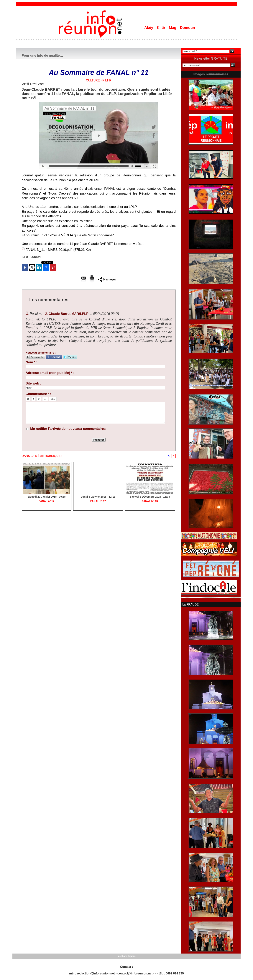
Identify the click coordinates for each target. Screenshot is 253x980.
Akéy (149, 28)
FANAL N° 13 (150, 501)
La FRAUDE (190, 604)
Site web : (33, 383)
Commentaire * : (38, 394)
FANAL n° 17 (47, 501)
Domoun (187, 28)
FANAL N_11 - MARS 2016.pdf (49, 250)
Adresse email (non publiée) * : (50, 373)
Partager (107, 279)
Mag (173, 28)
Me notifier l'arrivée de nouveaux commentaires (68, 429)
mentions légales (126, 956)
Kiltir (161, 28)
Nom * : (31, 362)
